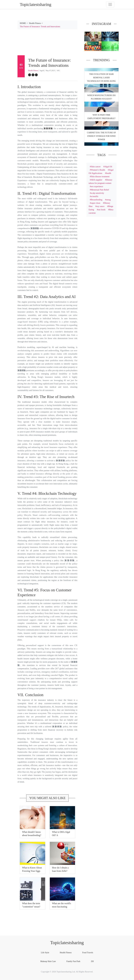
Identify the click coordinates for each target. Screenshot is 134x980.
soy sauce (100, 206)
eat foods (102, 210)
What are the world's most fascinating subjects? (62, 907)
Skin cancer (96, 167)
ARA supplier (97, 180)
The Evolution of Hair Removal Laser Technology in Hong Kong (101, 78)
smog (108, 200)
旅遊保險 (48, 128)
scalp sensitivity (97, 193)
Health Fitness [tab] (66, 953)
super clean (95, 203)
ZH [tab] (92, 961)
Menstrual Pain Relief (100, 190)
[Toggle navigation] (110, 4)
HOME (23, 23)
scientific (95, 196)
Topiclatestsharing (67, 943)
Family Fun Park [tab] (73, 961)
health (109, 173)
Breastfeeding (97, 200)
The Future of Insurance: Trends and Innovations (40, 26)
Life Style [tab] (45, 953)
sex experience (97, 186)
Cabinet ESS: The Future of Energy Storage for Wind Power (101, 136)
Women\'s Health (98, 170)
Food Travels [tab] (88, 953)
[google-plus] (36, 75)
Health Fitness (35, 23)
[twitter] (33, 75)
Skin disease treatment (100, 176)
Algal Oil (108, 167)
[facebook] (30, 75)
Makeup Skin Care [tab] (48, 961)
